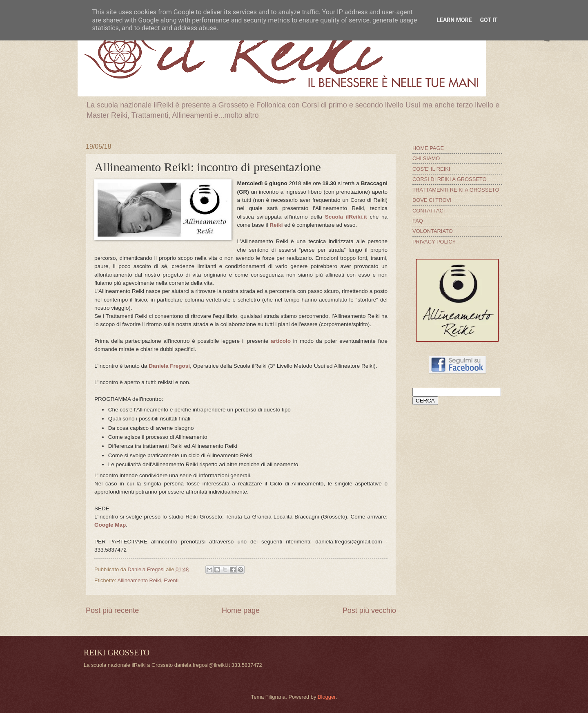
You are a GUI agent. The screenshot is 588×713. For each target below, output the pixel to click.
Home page (241, 610)
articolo (281, 341)
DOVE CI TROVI (432, 200)
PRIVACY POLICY (434, 242)
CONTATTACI (429, 211)
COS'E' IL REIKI (431, 169)
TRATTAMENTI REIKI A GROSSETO (456, 190)
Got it (489, 20)
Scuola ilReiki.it (346, 217)
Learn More (454, 20)
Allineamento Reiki (139, 580)
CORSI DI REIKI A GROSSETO (450, 179)
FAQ (418, 221)
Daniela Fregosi (169, 366)
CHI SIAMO (426, 158)
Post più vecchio (369, 610)
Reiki (276, 225)
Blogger (327, 697)
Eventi (171, 580)
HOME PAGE (428, 148)
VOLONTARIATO (433, 231)
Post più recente (112, 610)
